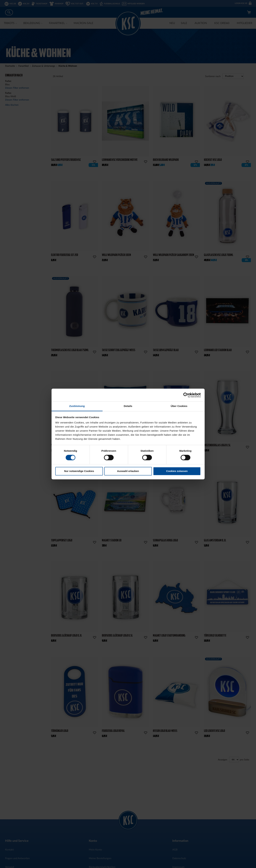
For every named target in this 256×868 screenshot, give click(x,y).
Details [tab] (128, 406)
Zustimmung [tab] (77, 406)
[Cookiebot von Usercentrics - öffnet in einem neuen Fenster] (186, 395)
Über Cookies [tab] (179, 406)
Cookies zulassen (177, 471)
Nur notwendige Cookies (79, 471)
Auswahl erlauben (128, 471)
